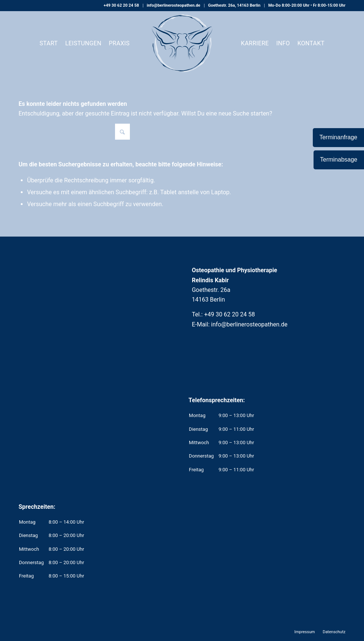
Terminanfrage (338, 137)
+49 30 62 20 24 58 (121, 5)
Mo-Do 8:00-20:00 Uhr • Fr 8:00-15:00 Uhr (307, 5)
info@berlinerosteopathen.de (174, 5)
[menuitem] (121, 6)
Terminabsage (339, 160)
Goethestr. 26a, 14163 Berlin (234, 5)
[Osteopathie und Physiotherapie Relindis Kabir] (182, 43)
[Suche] (74, 132)
